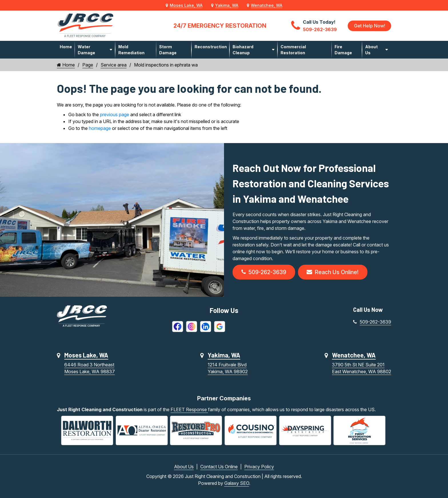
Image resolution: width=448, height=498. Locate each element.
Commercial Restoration (293, 50)
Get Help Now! (369, 26)
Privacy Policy (259, 467)
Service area (114, 65)
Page (88, 65)
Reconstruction (211, 47)
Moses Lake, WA (186, 5)
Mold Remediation (131, 50)
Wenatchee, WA (267, 5)
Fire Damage (343, 50)
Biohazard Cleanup (243, 50)
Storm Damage (168, 50)
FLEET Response (189, 410)
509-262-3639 (265, 272)
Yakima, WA (227, 5)
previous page (115, 115)
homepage (100, 128)
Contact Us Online (219, 467)
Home (66, 47)
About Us (371, 50)
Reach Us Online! (335, 272)
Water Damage (86, 50)
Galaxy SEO (237, 483)
